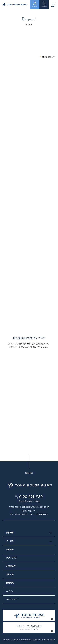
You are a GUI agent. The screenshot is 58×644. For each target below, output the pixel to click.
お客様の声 (11, 566)
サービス (10, 541)
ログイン (10, 591)
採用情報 (10, 583)
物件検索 (10, 533)
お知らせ (10, 575)
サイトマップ (12, 600)
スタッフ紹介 (12, 558)
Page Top (29, 473)
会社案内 (10, 549)
